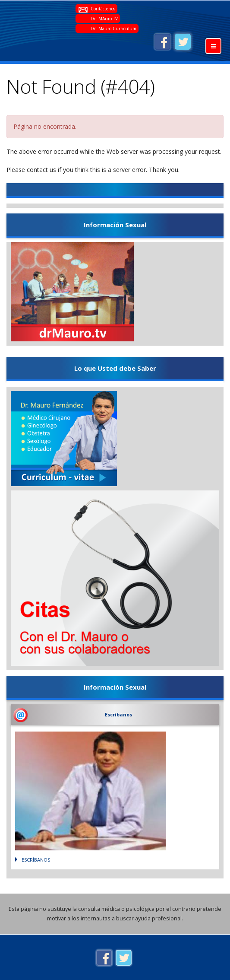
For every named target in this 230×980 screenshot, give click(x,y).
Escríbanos (118, 714)
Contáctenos (103, 9)
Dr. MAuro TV (104, 19)
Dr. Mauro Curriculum (113, 29)
